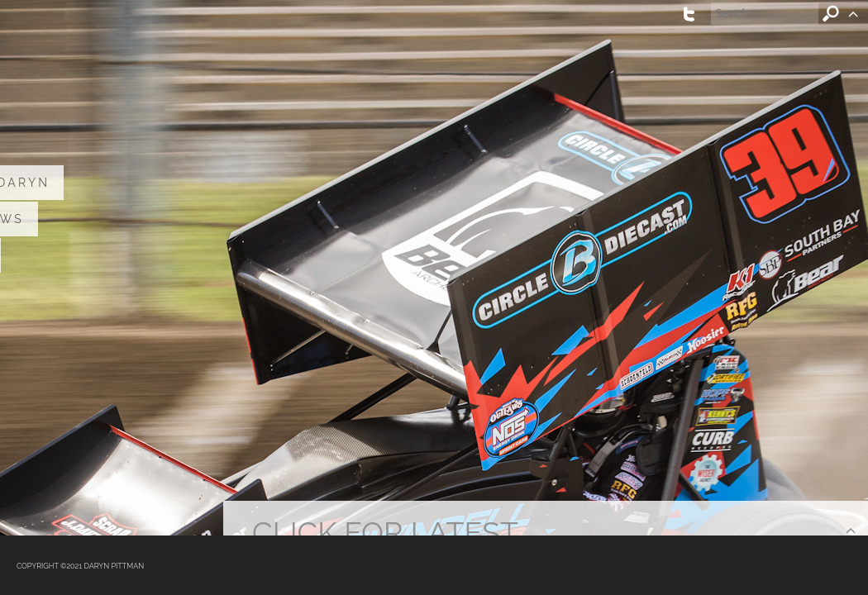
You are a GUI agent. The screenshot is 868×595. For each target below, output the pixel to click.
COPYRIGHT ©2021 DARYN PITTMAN (80, 566)
